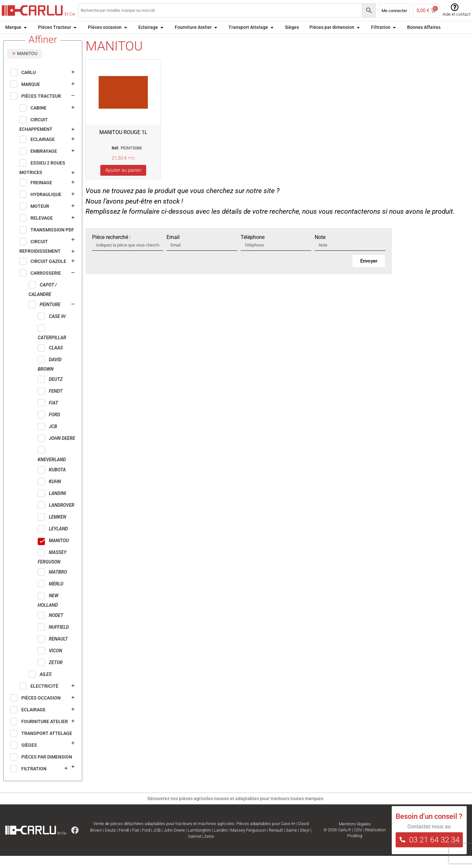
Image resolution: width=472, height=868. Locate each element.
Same (291, 842)
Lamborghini (199, 842)
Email (173, 249)
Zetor (209, 848)
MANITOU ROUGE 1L (123, 144)
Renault (276, 842)
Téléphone (253, 249)
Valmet (195, 848)
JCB (157, 842)
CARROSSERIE (73, 40)
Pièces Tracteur (38, 40)
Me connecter (394, 11)
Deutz (110, 842)
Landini (221, 842)
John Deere (174, 842)
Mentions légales (355, 836)
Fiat (136, 842)
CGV (358, 842)
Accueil (10, 40)
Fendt (124, 842)
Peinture (100, 40)
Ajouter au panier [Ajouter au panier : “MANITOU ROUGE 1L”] (123, 182)
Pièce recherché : (111, 249)
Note (320, 249)
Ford (146, 842)
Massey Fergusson (248, 842)
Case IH (288, 836)
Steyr (305, 842)
